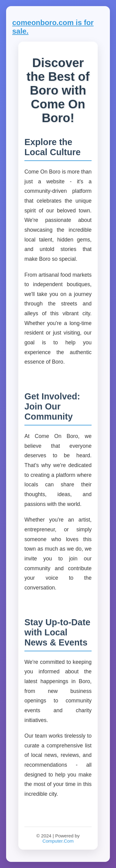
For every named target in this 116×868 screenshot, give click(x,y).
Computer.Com (58, 841)
